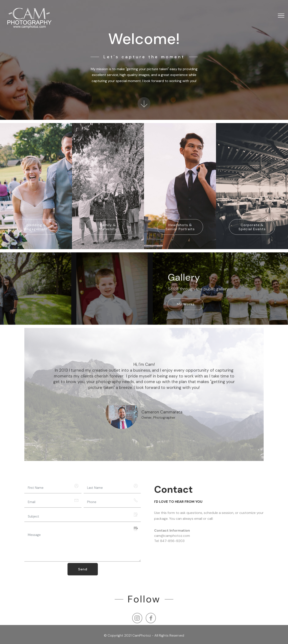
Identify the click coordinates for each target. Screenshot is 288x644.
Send (83, 574)
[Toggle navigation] (281, 16)
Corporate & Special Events (252, 233)
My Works (186, 308)
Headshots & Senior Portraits (180, 233)
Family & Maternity (108, 233)
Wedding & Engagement (36, 233)
